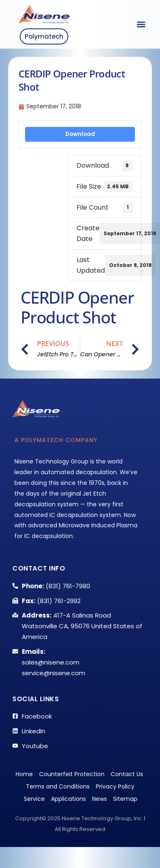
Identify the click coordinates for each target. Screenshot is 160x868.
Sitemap (125, 799)
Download (80, 134)
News (100, 799)
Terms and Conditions (58, 786)
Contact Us (127, 774)
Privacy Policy (115, 786)
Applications (68, 799)
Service (34, 799)
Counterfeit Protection (72, 774)
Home (24, 774)
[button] (141, 25)
